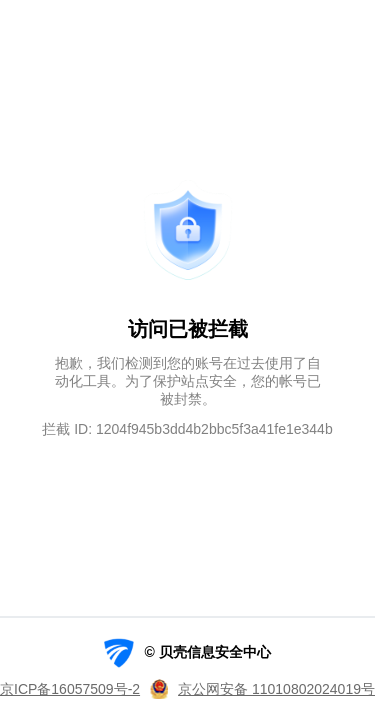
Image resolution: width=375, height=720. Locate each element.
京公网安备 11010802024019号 (276, 689)
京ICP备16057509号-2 (70, 689)
